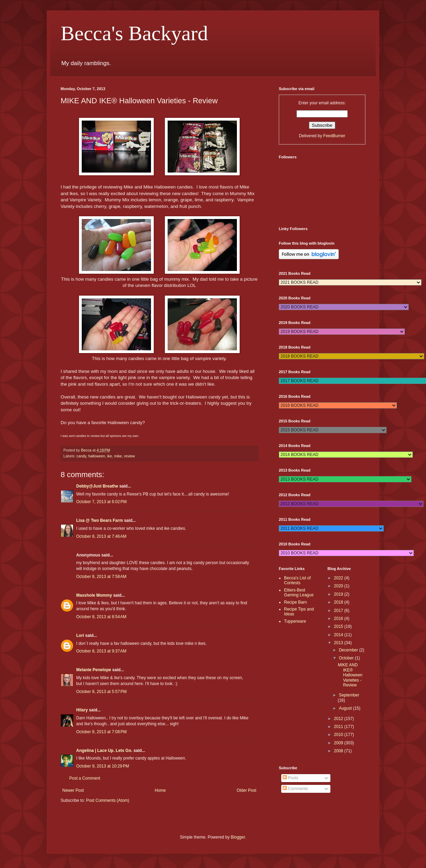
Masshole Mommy (94, 595)
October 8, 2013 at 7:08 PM (101, 732)
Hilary (82, 710)
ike (109, 456)
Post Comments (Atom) (108, 800)
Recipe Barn (295, 602)
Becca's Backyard (134, 33)
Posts (290, 778)
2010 (339, 735)
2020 (339, 586)
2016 (339, 619)
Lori (80, 635)
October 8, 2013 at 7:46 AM (101, 536)
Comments (295, 789)
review (129, 456)
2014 (339, 635)
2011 (339, 727)
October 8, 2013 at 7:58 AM (101, 577)
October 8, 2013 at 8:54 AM (101, 617)
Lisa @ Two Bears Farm (100, 520)
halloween (97, 456)
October (347, 658)
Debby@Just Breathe (97, 486)
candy (81, 456)
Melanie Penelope (94, 670)
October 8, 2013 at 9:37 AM (101, 651)
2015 (339, 626)
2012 (339, 719)
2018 (339, 602)
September (349, 695)
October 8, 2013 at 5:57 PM (101, 692)
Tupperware (295, 621)
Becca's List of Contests (297, 580)
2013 (339, 643)
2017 (339, 611)
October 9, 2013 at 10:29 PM (103, 766)
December (349, 650)
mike (118, 456)
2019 (339, 594)
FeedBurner (334, 136)
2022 (339, 578)
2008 (339, 751)
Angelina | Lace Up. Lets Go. (104, 751)
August (346, 708)
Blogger (238, 837)
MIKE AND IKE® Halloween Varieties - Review (350, 675)
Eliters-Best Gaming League (299, 593)
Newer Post (73, 790)
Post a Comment (85, 778)
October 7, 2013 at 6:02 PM (101, 502)
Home (160, 790)
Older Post (246, 790)
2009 (339, 743)
